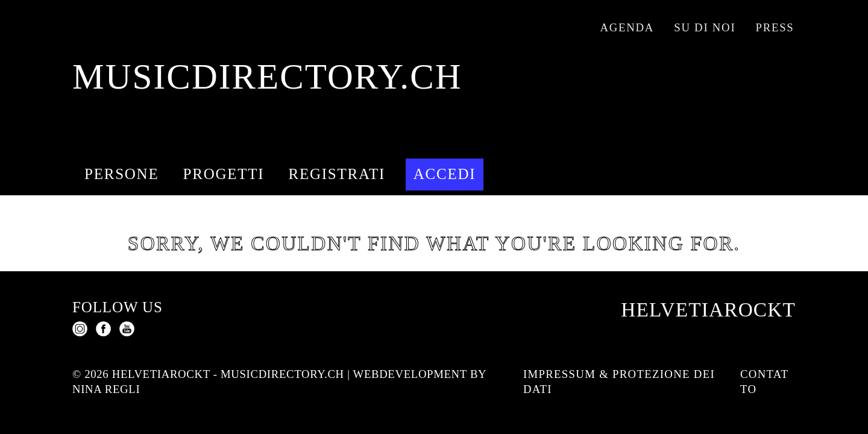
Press (775, 27)
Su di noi (705, 27)
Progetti (224, 174)
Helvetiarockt (708, 310)
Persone (121, 174)
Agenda (627, 27)
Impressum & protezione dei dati (619, 382)
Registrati (337, 174)
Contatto (764, 382)
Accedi (445, 174)
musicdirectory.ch (267, 77)
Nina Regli (106, 389)
